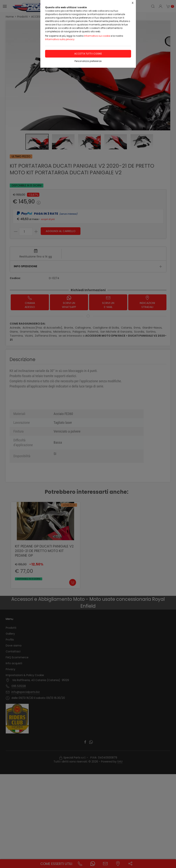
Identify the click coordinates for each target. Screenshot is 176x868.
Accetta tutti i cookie (88, 54)
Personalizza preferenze (88, 61)
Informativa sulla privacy (60, 39)
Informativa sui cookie (97, 36)
